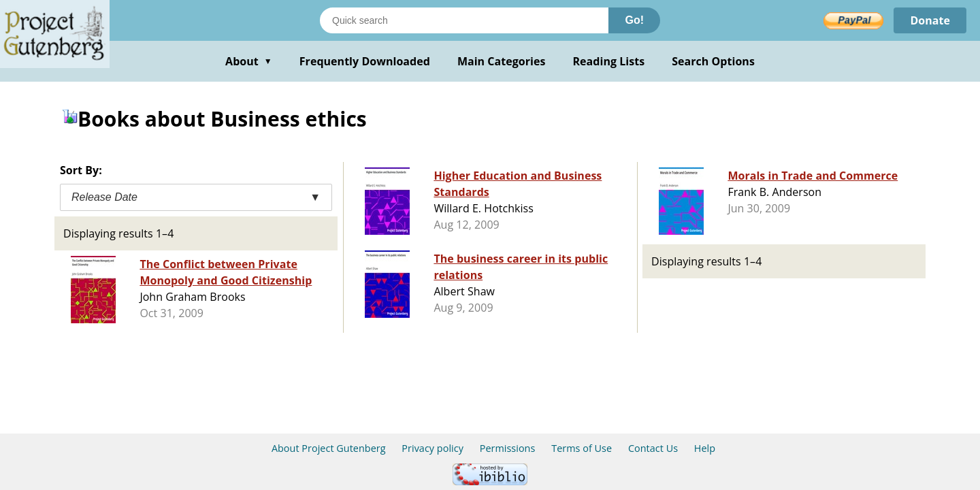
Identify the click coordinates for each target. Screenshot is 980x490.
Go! (634, 20)
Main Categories (502, 61)
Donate (930, 20)
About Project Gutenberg (329, 448)
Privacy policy (432, 448)
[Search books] (464, 20)
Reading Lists (609, 61)
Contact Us (653, 448)
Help (705, 448)
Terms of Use (582, 448)
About (249, 61)
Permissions (508, 448)
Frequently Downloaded (365, 61)
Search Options (713, 61)
